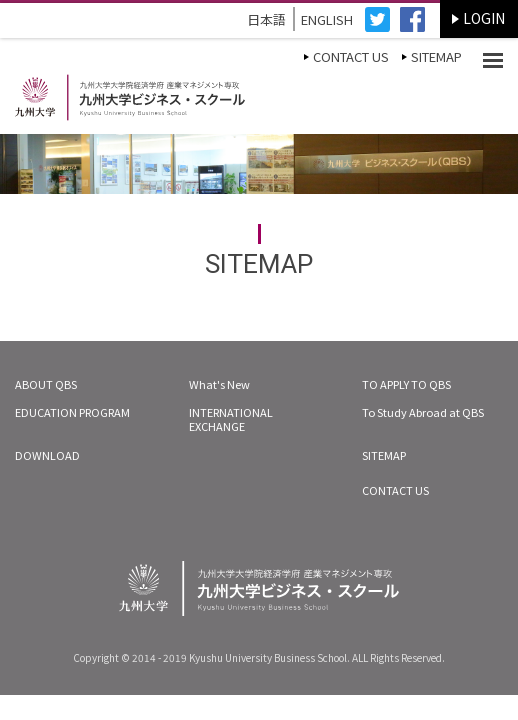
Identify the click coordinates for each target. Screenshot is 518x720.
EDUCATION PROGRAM (72, 412)
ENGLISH (327, 19)
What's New (219, 384)
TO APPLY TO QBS (406, 384)
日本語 (266, 19)
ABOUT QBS (46, 384)
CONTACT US (351, 56)
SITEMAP (436, 56)
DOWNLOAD (47, 455)
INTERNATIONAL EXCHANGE (231, 419)
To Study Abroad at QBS (423, 412)
